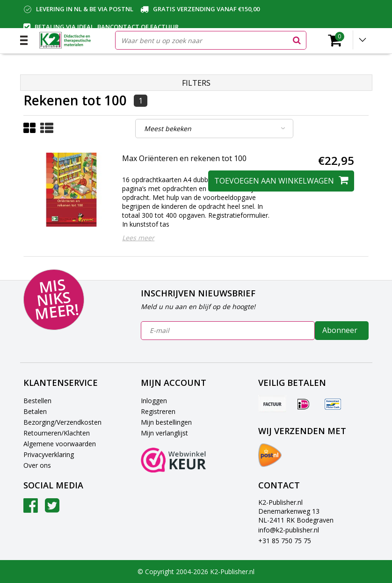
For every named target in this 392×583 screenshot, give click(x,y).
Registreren (158, 411)
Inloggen (154, 401)
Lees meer (138, 238)
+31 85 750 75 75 (285, 541)
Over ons (37, 465)
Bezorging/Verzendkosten (62, 422)
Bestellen (37, 401)
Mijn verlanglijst (164, 433)
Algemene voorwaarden (60, 444)
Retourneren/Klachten (57, 433)
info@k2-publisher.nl (289, 530)
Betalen (35, 411)
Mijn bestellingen (166, 422)
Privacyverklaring (49, 454)
